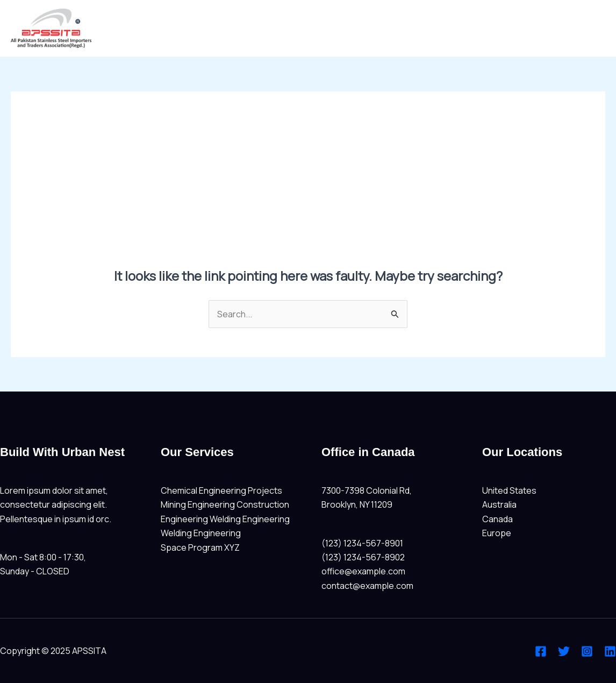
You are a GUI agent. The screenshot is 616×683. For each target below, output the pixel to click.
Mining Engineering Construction (225, 504)
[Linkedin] (610, 651)
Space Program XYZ (200, 547)
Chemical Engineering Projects (221, 490)
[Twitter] (564, 651)
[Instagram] (587, 651)
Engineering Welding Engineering (225, 519)
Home (585, 29)
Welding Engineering (201, 533)
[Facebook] (541, 651)
